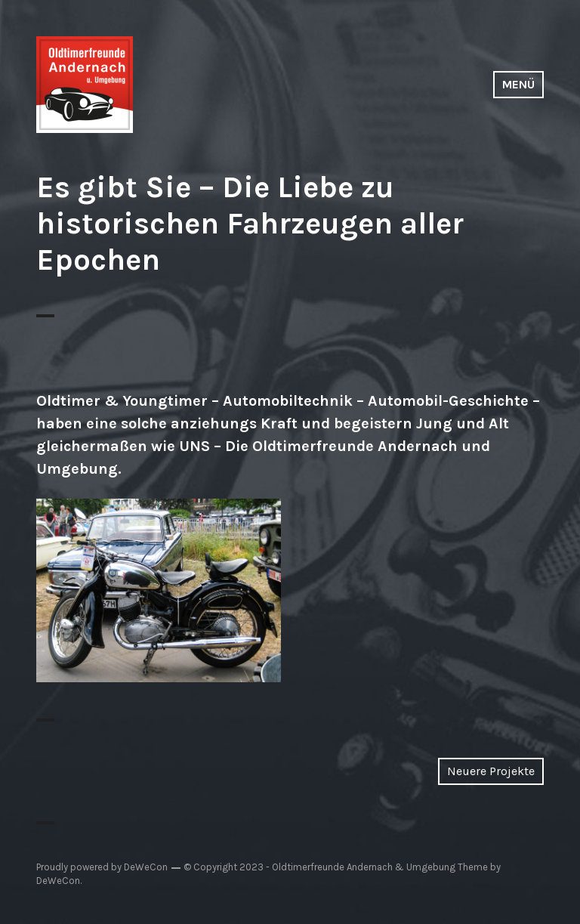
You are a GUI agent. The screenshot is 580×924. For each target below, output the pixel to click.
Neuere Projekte (491, 771)
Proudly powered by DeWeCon (102, 867)
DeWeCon (58, 881)
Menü (518, 84)
